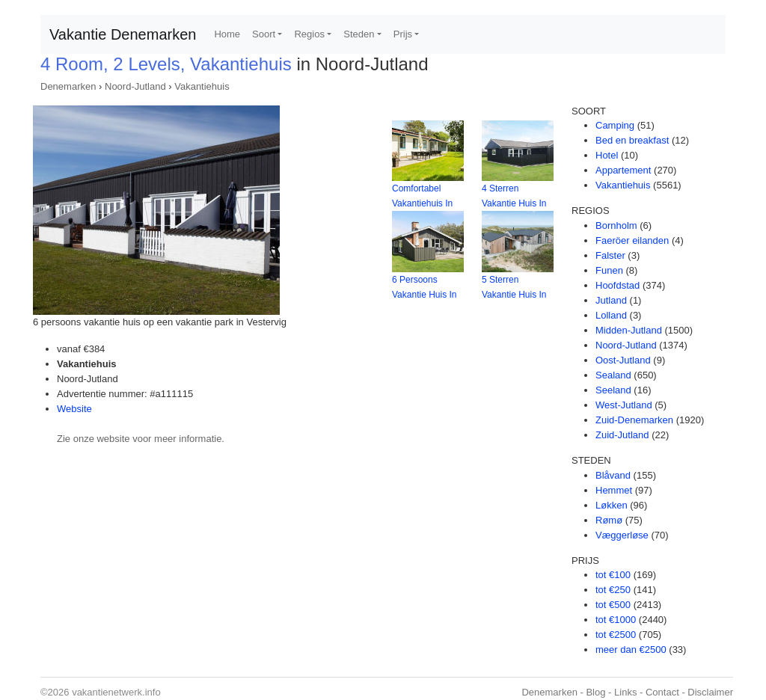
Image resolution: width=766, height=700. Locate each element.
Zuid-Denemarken (634, 420)
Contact (662, 692)
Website (74, 409)
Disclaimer (710, 692)
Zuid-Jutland (622, 435)
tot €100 (613, 575)
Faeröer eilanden (632, 240)
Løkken (612, 505)
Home (227, 34)
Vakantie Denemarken (123, 34)
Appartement (623, 170)
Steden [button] (359, 34)
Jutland (611, 300)
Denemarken (68, 86)
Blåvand (613, 475)
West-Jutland (624, 405)
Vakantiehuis (202, 86)
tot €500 (613, 605)
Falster (610, 255)
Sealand (613, 375)
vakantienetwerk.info (116, 692)
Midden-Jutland (629, 330)
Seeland (613, 390)
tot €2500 (616, 635)
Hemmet (614, 490)
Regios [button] (309, 34)
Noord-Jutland (135, 86)
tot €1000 (616, 620)
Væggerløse (622, 535)
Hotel (607, 155)
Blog (595, 692)
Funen (609, 270)
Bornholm (616, 225)
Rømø (609, 520)
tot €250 (613, 590)
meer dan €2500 (631, 650)
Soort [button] (264, 34)
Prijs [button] (403, 34)
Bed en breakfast (632, 140)
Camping (615, 125)
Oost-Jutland (623, 360)
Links (625, 692)
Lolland (611, 315)
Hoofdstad (618, 285)
